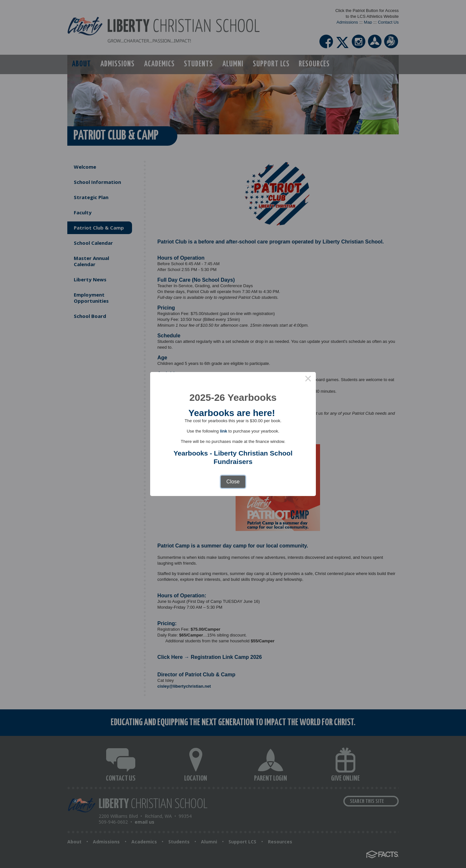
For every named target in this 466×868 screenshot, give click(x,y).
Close (233, 482)
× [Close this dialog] (308, 380)
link (224, 431)
